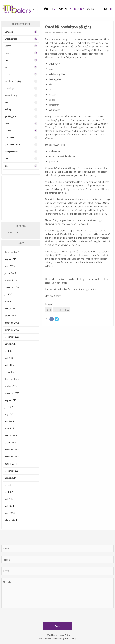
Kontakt (64, 9)
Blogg (78, 9)
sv (106, 9)
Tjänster (48, 9)
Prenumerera (13, 232)
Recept (58, 310)
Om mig (91, 9)
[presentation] (24, 614)
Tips (67, 310)
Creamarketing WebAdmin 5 (63, 638)
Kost (49, 310)
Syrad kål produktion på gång (68, 27)
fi (111, 9)
